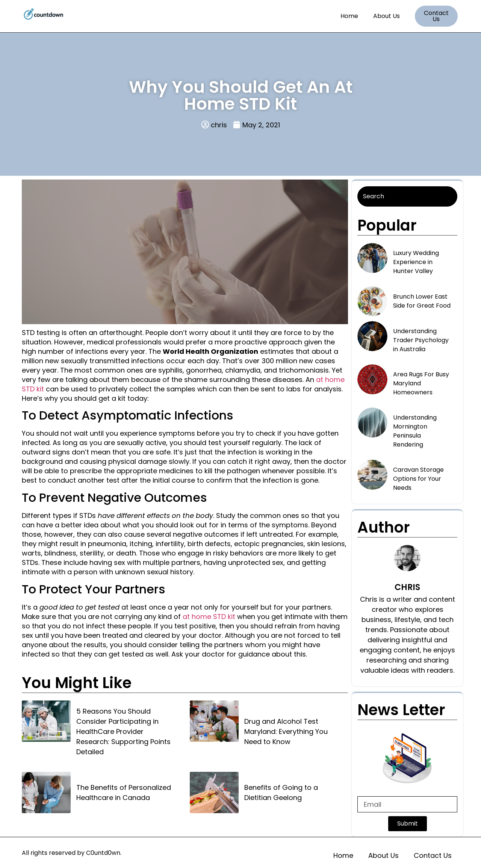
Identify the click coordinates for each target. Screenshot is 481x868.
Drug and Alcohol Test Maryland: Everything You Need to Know (286, 731)
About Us (386, 16)
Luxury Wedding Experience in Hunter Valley (416, 262)
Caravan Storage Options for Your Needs (418, 479)
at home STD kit (209, 617)
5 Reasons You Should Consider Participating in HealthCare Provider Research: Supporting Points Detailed (123, 731)
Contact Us (433, 855)
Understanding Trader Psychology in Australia (421, 340)
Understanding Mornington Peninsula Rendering (415, 431)
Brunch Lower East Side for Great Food (422, 301)
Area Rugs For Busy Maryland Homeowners (421, 383)
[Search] (407, 196)
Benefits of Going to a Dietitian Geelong (281, 793)
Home (349, 16)
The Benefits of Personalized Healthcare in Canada (124, 793)
